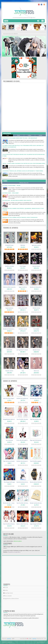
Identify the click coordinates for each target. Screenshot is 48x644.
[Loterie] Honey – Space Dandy (11, 193)
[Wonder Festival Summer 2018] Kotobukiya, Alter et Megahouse (20, 217)
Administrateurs (10, 541)
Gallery (6, 590)
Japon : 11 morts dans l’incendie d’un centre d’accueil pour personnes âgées (24, 163)
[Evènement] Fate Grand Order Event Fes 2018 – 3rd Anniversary (20, 138)
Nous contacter (7, 596)
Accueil (6, 587)
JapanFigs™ (9, 639)
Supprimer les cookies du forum (11, 599)
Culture (29, 135)
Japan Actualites (7, 134)
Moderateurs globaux (18, 541)
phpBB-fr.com (9, 642)
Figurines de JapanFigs (11, 228)
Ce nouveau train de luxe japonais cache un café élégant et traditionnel (23, 171)
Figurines (5, 181)
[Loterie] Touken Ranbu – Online (11, 186)
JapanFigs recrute (8, 593)
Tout (8, 135)
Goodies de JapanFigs (10, 381)
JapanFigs (34, 639)
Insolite (40, 135)
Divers (19, 135)
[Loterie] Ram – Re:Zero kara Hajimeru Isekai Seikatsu (17, 200)
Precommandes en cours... (12, 81)
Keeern (5, 548)
